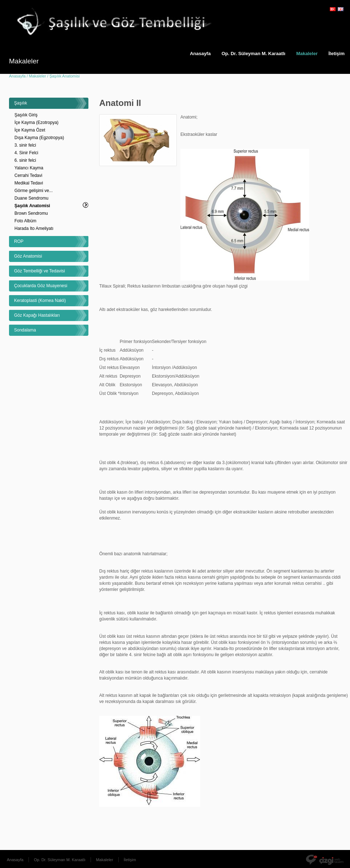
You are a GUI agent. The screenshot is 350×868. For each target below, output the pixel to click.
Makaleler (307, 54)
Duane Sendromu (31, 198)
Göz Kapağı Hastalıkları (37, 315)
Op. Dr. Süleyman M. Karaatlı (253, 54)
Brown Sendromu (31, 213)
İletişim (130, 860)
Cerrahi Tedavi (28, 175)
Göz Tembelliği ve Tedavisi (40, 271)
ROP (19, 241)
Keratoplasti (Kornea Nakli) (40, 301)
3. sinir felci (25, 145)
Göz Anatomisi (28, 256)
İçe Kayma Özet (30, 130)
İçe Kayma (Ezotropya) (36, 123)
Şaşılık (21, 103)
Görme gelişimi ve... (34, 191)
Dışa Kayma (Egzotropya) (39, 138)
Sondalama (25, 330)
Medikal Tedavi (29, 183)
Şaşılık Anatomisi (32, 206)
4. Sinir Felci (26, 153)
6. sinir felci (25, 160)
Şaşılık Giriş (26, 115)
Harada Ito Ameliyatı (34, 228)
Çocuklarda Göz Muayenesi (41, 286)
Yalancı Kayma (29, 168)
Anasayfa (200, 54)
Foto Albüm (25, 221)
